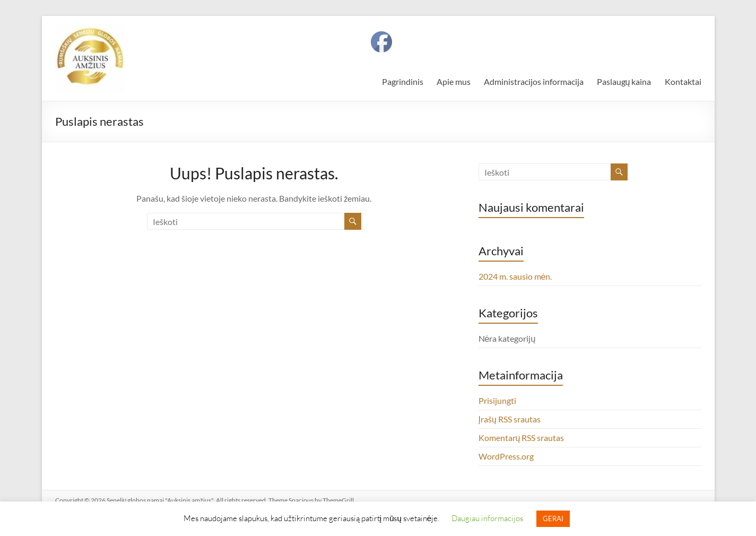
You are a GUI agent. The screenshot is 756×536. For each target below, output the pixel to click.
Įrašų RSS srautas (510, 419)
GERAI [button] (553, 518)
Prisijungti (497, 400)
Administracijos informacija (534, 81)
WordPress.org (506, 456)
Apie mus (454, 81)
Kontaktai (683, 81)
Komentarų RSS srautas (522, 438)
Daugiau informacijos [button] (487, 518)
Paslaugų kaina (624, 81)
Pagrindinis (403, 81)
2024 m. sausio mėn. (515, 276)
